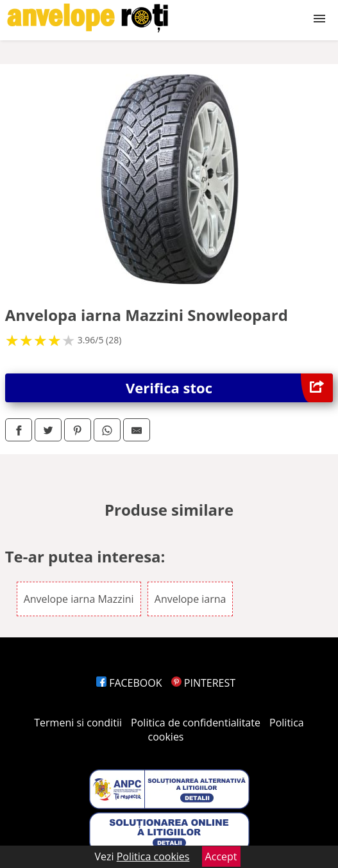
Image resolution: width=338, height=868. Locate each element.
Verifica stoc (229, 388)
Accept (221, 856)
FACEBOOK (129, 683)
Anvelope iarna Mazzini (79, 599)
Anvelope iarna (190, 599)
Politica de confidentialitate (196, 723)
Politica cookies (153, 856)
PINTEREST (203, 683)
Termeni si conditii (78, 723)
